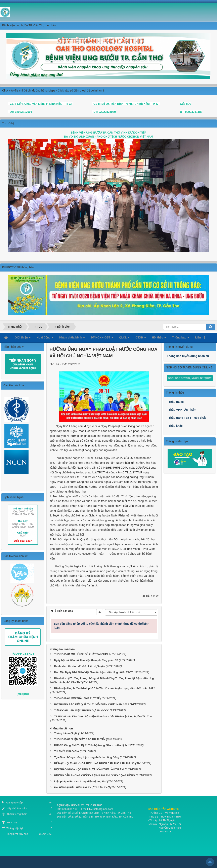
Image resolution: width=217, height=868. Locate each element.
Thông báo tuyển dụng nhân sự (188, 356)
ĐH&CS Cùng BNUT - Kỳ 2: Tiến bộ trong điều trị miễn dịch (90, 745)
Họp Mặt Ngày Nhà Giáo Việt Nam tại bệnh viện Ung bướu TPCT (93, 672)
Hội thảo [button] (159, 339)
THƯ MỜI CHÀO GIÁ (67, 751)
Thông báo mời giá (66, 733)
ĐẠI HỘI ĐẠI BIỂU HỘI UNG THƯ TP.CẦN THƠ (82, 787)
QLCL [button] (124, 339)
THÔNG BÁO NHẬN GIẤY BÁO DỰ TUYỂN (80, 739)
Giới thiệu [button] (23, 339)
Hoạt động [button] (45, 339)
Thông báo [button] (181, 339)
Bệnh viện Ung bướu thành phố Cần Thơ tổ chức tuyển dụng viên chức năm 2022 (104, 688)
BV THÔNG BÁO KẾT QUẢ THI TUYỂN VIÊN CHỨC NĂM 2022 (91, 704)
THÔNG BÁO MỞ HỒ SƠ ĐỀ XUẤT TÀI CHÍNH (82, 654)
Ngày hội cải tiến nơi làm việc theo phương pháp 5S (86, 660)
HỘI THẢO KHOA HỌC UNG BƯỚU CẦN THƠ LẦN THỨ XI (89, 769)
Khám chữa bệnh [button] (72, 339)
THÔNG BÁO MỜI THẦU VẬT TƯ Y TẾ (77, 698)
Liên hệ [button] (200, 337)
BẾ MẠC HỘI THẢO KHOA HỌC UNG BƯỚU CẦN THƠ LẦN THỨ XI (94, 763)
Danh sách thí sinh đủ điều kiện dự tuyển (79, 666)
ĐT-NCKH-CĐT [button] (102, 339)
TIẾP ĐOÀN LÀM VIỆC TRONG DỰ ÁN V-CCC (81, 710)
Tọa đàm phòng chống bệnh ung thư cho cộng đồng (86, 757)
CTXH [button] (141, 339)
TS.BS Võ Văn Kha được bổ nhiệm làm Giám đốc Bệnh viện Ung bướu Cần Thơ (103, 716)
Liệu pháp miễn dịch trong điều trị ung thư (80, 781)
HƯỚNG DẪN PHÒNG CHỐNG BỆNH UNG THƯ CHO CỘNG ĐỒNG (94, 775)
